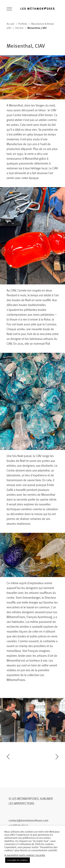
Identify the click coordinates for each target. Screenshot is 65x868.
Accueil (10, 24)
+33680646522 (18, 825)
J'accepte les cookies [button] (18, 860)
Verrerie (19, 28)
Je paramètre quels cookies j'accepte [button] (25, 855)
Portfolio (23, 24)
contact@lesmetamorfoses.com (29, 820)
